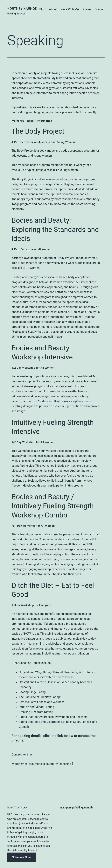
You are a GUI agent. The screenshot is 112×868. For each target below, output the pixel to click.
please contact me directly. (79, 112)
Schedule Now (21, 857)
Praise (87, 9)
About (53, 9)
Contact (100, 9)
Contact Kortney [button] (22, 754)
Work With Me (70, 9)
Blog (42, 9)
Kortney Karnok (22, 9)
